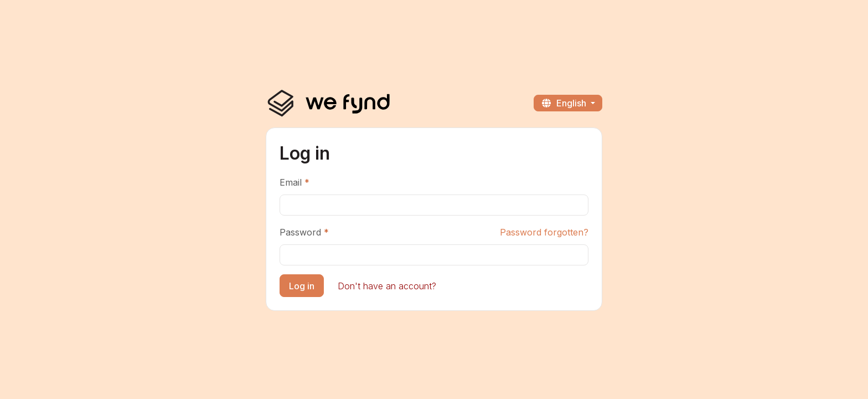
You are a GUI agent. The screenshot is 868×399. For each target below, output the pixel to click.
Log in (302, 286)
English (565, 103)
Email (291, 182)
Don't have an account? (387, 286)
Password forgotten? (544, 232)
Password (300, 232)
